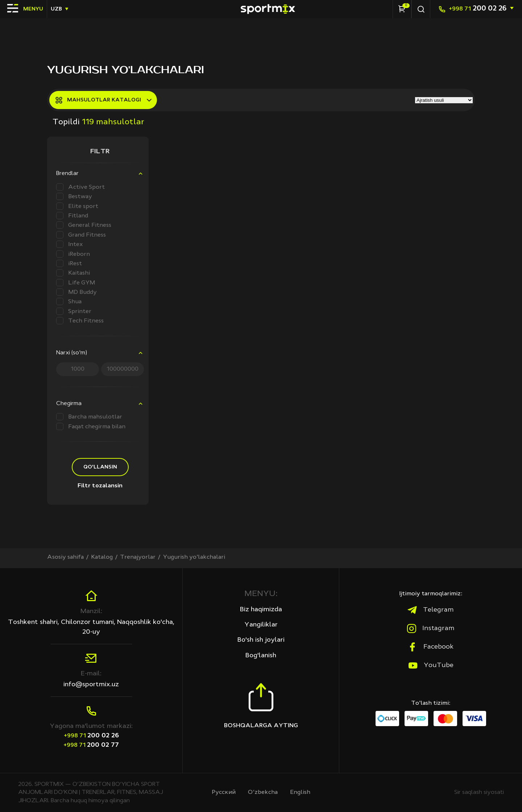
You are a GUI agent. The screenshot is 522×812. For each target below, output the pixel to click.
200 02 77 (91, 745)
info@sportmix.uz (91, 684)
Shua (69, 301)
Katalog (102, 557)
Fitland (72, 216)
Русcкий (224, 792)
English (300, 792)
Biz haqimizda (261, 609)
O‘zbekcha (263, 792)
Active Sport (80, 187)
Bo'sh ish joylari (261, 640)
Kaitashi (73, 273)
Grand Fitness (81, 235)
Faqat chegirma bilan (91, 426)
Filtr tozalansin (100, 486)
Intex (70, 244)
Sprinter (74, 311)
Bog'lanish (261, 655)
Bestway (74, 196)
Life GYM (76, 283)
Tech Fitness (80, 321)
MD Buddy (76, 292)
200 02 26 (478, 9)
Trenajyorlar (138, 557)
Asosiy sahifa (65, 557)
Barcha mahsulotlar (89, 417)
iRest (69, 263)
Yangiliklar (261, 625)
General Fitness (84, 225)
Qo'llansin (100, 467)
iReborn (73, 254)
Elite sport (77, 206)
